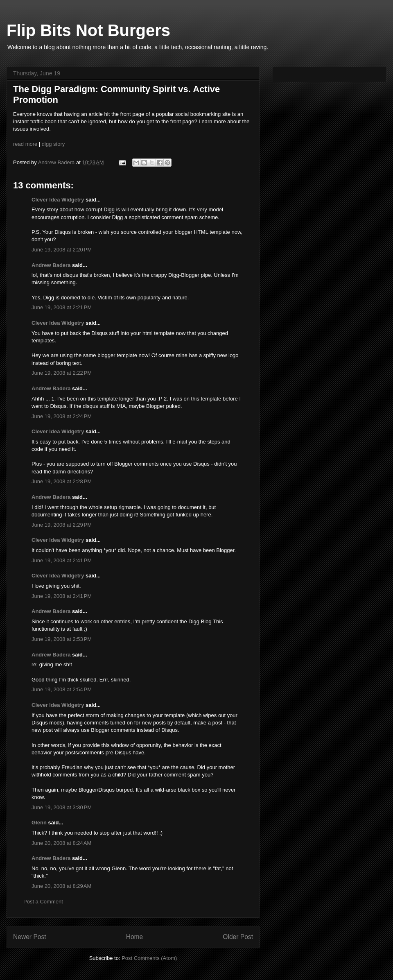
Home (135, 937)
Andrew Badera (51, 265)
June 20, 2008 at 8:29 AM (61, 886)
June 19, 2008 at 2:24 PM (62, 416)
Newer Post (30, 937)
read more (25, 144)
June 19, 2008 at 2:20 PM (62, 250)
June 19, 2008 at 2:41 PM (62, 560)
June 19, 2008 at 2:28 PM (62, 481)
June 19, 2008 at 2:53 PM (62, 639)
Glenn (39, 823)
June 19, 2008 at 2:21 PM (62, 307)
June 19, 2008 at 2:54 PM (62, 689)
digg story (53, 144)
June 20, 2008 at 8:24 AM (61, 843)
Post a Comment (43, 902)
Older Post (238, 937)
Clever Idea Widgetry (58, 200)
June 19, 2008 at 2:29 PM (62, 525)
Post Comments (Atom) (149, 958)
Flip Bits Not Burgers (88, 30)
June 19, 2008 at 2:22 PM (62, 373)
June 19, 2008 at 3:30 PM (62, 807)
